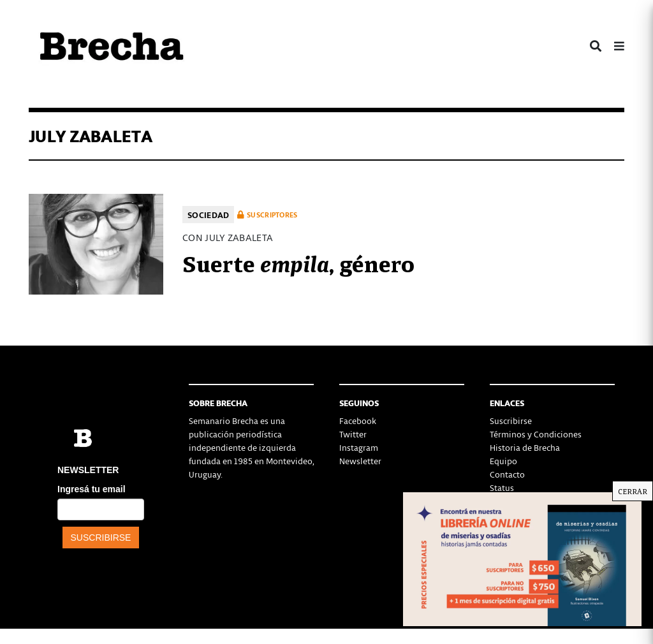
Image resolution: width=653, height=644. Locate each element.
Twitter (353, 434)
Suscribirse (511, 421)
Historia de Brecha (525, 447)
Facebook (358, 421)
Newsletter (360, 461)
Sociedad (208, 215)
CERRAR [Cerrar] (633, 491)
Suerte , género (298, 262)
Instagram (359, 447)
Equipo (503, 461)
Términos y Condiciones (536, 434)
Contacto (507, 474)
